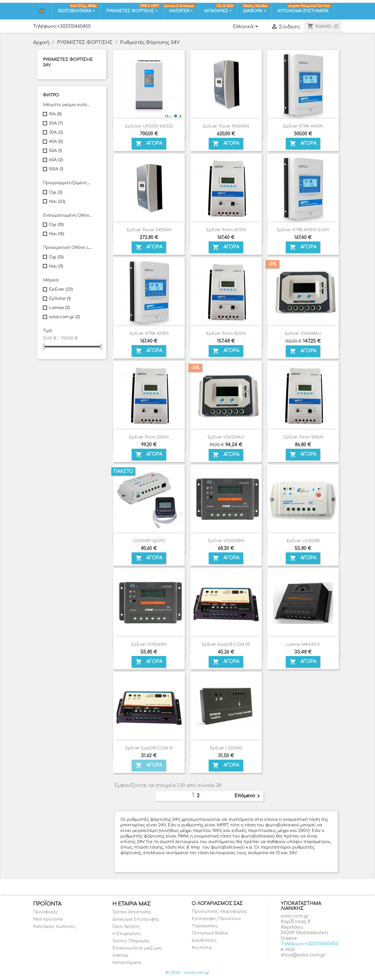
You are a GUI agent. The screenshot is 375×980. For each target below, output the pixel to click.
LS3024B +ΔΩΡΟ (149, 541)
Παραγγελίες (205, 926)
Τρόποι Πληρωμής (131, 941)
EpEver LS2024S (226, 748)
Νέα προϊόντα (48, 919)
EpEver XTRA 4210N (149, 334)
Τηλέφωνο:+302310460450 (62, 26)
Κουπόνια (202, 948)
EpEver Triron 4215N (226, 334)
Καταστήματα (127, 963)
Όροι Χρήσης (126, 927)
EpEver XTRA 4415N (303, 126)
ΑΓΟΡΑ (149, 144)
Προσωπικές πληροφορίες (219, 912)
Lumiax (59, 308)
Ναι (57, 202)
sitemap (120, 955)
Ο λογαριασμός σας (217, 904)
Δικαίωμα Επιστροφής (136, 919)
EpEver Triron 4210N (226, 230)
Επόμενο (248, 796)
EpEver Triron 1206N (303, 437)
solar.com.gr (65, 317)
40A (56, 142)
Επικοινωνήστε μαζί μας (137, 948)
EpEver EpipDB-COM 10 (149, 748)
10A (55, 114)
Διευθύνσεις (204, 940)
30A (56, 132)
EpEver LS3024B (303, 541)
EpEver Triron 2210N (149, 437)
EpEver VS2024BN (226, 541)
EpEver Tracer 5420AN (149, 230)
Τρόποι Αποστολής (132, 912)
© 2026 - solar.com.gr (187, 973)
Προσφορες (46, 912)
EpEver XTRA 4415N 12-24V (303, 230)
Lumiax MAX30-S (303, 644)
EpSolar (60, 299)
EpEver (61, 289)
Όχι (56, 192)
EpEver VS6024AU (226, 437)
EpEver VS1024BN (149, 644)
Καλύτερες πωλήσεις (54, 927)
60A (56, 160)
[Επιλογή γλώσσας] (246, 27)
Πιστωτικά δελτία (210, 933)
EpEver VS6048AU (303, 334)
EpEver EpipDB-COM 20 (226, 644)
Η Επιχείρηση (127, 934)
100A (56, 169)
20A (56, 123)
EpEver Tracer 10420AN (226, 126)
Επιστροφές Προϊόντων (216, 919)
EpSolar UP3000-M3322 (149, 126)
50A (55, 151)
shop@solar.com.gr (303, 955)
